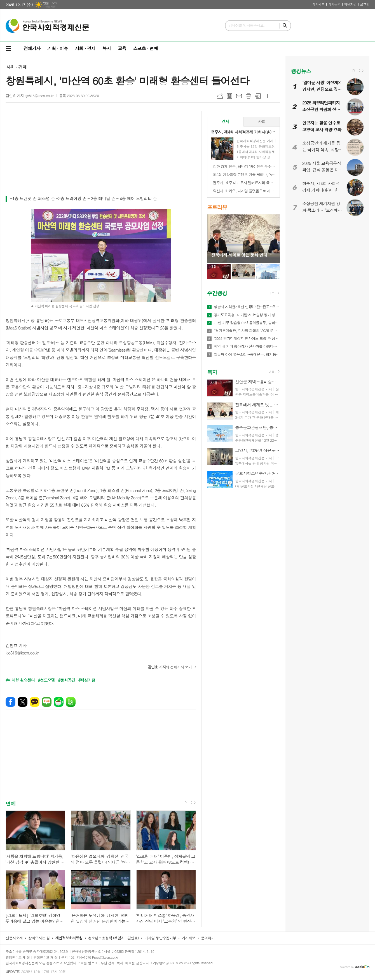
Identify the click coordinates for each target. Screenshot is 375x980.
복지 (107, 48)
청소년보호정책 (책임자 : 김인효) (113, 938)
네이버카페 (59, 702)
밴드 (71, 702)
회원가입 (350, 4)
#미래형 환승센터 (20, 680)
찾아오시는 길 (39, 938)
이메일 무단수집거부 (160, 938)
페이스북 (10, 702)
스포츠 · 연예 (146, 48)
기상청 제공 (49, 7)
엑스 (23, 702)
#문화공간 (67, 680)
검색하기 (285, 26)
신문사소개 (14, 938)
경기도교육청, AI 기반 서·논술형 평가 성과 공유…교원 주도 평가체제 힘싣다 (247, 315)
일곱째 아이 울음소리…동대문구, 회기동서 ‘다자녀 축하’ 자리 (247, 354)
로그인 (365, 4)
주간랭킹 (217, 293)
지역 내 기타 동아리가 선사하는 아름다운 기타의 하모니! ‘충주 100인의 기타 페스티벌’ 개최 (247, 346)
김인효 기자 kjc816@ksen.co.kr (30, 96)
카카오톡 (35, 702)
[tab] (225, 122)
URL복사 (220, 96)
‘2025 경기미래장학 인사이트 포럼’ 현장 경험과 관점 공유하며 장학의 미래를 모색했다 (247, 338)
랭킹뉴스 (301, 71)
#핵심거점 (87, 680)
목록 (229, 96)
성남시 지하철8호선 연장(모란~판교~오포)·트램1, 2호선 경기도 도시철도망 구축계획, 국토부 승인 (247, 307)
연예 (11, 803)
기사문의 (334, 4)
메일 (239, 96)
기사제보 (318, 4)
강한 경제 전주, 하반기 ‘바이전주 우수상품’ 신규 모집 (245, 166)
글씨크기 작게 (277, 96)
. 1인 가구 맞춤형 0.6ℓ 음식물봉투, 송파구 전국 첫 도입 (247, 323)
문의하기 (208, 938)
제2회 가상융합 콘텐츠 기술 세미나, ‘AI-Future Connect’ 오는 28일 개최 (245, 175)
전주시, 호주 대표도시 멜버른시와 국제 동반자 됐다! (245, 183)
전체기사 (32, 48)
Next (273, 238)
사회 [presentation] (262, 121)
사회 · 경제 (85, 48)
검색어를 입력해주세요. (247, 25)
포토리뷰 (217, 207)
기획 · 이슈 (58, 48)
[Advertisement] (101, 153)
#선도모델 (46, 680)
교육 (122, 48)
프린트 (249, 96)
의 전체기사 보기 (170, 667)
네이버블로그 (47, 702)
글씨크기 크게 (268, 96)
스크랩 (258, 96)
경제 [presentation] (225, 121)
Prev (214, 238)
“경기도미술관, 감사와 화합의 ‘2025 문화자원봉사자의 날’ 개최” (247, 331)
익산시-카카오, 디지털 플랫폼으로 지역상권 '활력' (245, 191)
